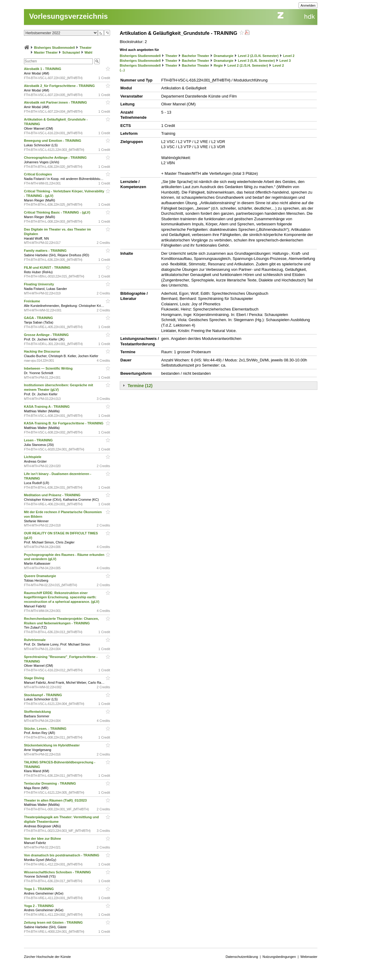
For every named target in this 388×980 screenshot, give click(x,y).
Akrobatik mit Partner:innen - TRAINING (56, 102)
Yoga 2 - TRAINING (39, 906)
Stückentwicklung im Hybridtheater (52, 745)
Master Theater (46, 52)
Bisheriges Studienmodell (54, 48)
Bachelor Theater (196, 56)
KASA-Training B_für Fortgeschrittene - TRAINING (64, 423)
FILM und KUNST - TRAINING (48, 267)
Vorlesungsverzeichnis (69, 16)
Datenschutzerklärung (242, 957)
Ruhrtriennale (35, 640)
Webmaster (309, 957)
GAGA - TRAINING (39, 318)
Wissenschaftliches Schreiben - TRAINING (58, 872)
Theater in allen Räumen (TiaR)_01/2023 (56, 800)
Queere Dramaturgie (40, 576)
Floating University (39, 284)
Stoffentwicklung (38, 712)
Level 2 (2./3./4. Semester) (258, 56)
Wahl (89, 52)
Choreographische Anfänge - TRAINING (56, 158)
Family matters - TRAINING (46, 251)
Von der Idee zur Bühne (43, 839)
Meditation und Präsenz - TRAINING (53, 495)
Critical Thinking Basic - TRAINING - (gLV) (58, 212)
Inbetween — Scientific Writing (49, 368)
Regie (218, 65)
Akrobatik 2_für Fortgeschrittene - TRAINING (60, 86)
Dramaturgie (224, 56)
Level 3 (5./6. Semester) (256, 61)
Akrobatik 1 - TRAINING (43, 69)
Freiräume (32, 301)
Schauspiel (71, 52)
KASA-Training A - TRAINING (47, 407)
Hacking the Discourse (42, 351)
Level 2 (289, 56)
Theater (85, 48)
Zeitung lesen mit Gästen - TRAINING (54, 922)
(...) (122, 70)
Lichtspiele (33, 457)
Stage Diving (35, 678)
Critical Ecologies (38, 174)
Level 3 (285, 61)
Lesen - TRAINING (39, 440)
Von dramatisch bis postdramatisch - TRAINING (62, 855)
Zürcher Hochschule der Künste (47, 957)
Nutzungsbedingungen (279, 957)
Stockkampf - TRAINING (43, 695)
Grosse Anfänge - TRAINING (47, 335)
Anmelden (308, 5)
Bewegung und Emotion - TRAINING (53, 141)
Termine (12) (140, 386)
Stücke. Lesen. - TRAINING (46, 729)
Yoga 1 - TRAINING (39, 889)
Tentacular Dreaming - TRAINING (50, 783)
